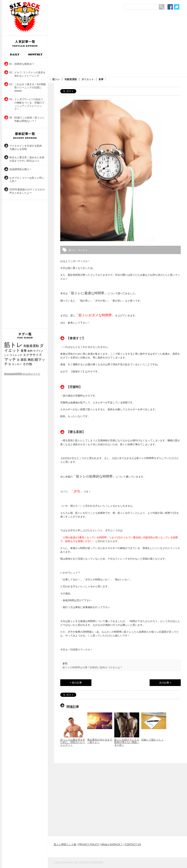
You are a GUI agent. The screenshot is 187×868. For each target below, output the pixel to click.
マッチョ (12, 359)
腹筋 (24, 360)
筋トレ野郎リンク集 (65, 844)
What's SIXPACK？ (112, 844)
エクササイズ (32, 355)
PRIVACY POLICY (89, 844)
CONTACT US (133, 844)
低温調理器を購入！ (21, 169)
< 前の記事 (76, 683)
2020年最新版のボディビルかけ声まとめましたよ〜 (27, 191)
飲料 (30, 351)
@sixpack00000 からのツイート (22, 374)
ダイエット (88, 79)
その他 (27, 364)
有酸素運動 (71, 79)
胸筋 (31, 360)
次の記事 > (165, 683)
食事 (101, 79)
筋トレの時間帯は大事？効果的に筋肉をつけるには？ (92, 667)
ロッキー (17, 364)
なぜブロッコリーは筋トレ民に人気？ (27, 180)
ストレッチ (16, 355)
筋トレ (56, 79)
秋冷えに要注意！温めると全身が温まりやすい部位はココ (27, 159)
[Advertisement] (95, 45)
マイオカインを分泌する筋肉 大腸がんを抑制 (27, 147)
